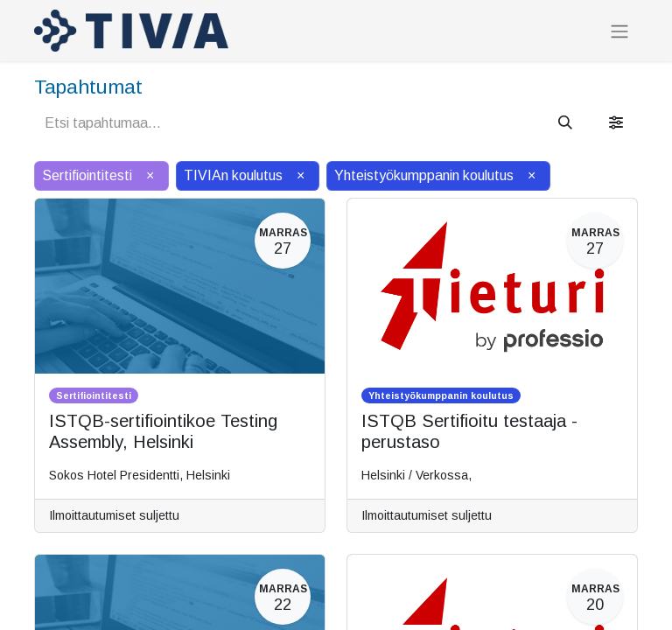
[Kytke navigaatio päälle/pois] (619, 31)
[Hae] (565, 123)
